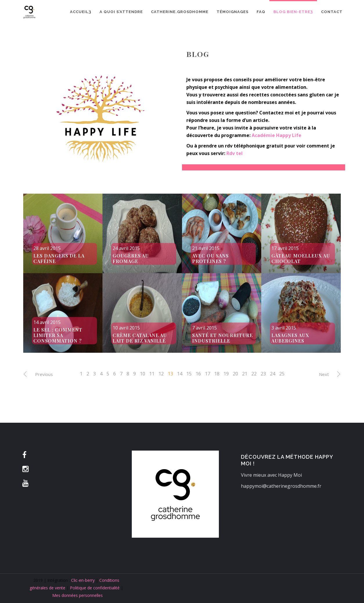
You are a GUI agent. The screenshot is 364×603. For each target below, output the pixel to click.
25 (282, 374)
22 (254, 374)
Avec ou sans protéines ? (210, 258)
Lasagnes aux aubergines (290, 338)
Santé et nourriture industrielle (222, 338)
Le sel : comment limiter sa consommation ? (58, 335)
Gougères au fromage (131, 258)
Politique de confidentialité (95, 588)
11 (152, 374)
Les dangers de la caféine (59, 258)
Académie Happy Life (276, 135)
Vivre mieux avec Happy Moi (271, 475)
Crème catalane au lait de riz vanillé (140, 338)
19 (226, 374)
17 (208, 374)
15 (189, 374)
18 (217, 374)
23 (263, 374)
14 (180, 374)
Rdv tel (235, 153)
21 (245, 374)
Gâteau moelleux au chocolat (301, 258)
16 (198, 374)
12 (161, 374)
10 (143, 374)
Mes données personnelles (78, 595)
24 (273, 374)
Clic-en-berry (83, 580)
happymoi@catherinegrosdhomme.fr (281, 486)
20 (235, 374)
